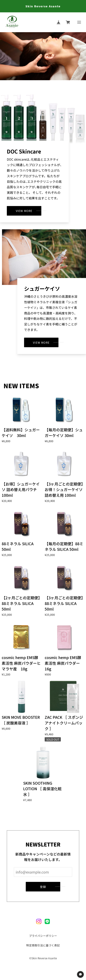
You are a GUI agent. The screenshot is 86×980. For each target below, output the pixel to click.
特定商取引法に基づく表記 (43, 945)
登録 (43, 887)
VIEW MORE (24, 211)
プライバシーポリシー (43, 936)
